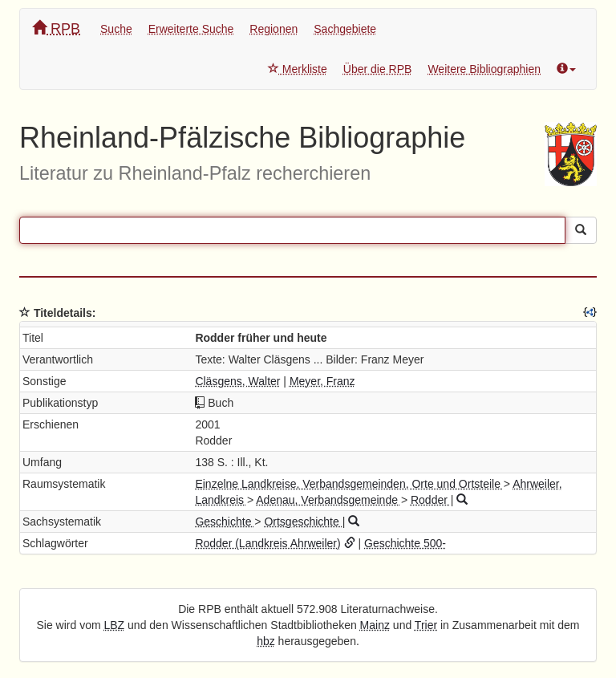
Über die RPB (378, 69)
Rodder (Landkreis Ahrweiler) (267, 543)
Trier (426, 625)
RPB (56, 28)
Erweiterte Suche (191, 29)
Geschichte (225, 522)
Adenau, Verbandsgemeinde (328, 500)
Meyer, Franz (322, 381)
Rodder (431, 500)
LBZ (115, 625)
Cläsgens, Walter (237, 381)
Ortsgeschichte (303, 522)
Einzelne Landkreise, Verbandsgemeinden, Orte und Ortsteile (349, 484)
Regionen (274, 29)
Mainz (375, 625)
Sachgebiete (345, 29)
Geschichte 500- (405, 543)
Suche (116, 29)
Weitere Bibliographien (484, 69)
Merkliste (298, 69)
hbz (266, 641)
